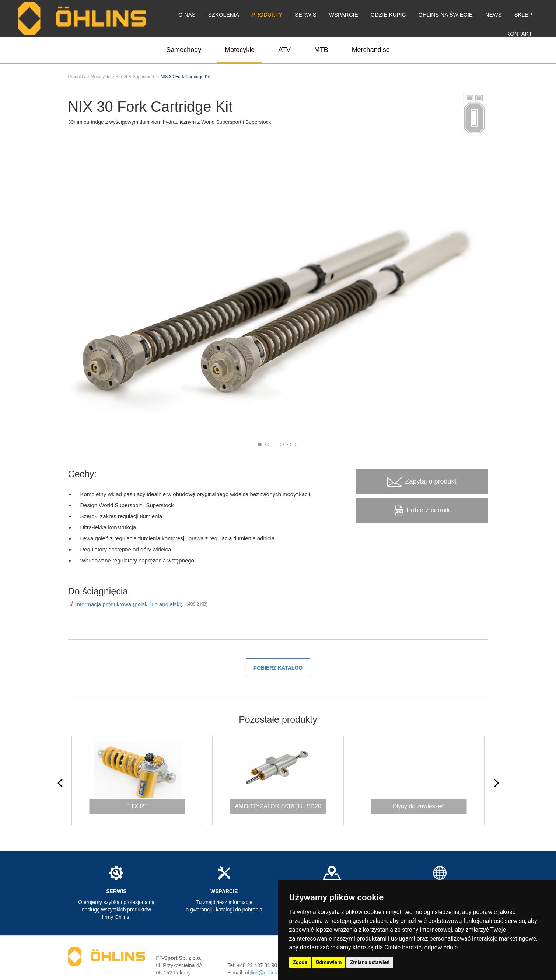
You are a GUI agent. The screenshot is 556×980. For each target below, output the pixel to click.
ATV (284, 50)
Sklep (523, 15)
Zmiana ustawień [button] (370, 962)
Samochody (184, 50)
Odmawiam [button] (329, 962)
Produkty (267, 15)
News (494, 15)
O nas (187, 15)
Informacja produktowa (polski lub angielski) (130, 604)
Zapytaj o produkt (422, 482)
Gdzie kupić (388, 15)
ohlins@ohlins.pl (264, 973)
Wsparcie (344, 15)
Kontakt (519, 34)
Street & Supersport (135, 77)
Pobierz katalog (278, 668)
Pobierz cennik (422, 510)
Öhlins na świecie (445, 15)
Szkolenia (224, 15)
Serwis (306, 15)
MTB (321, 50)
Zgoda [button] (300, 962)
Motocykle (240, 50)
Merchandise (371, 50)
